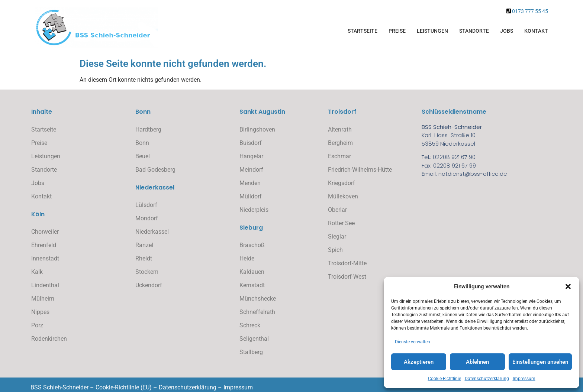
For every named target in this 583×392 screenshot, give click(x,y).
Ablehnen (477, 362)
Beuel (143, 156)
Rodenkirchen (49, 339)
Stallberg (251, 352)
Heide (247, 258)
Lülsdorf (146, 205)
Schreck (250, 325)
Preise (397, 31)
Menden (250, 183)
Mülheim (43, 299)
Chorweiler (45, 232)
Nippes (40, 312)
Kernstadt (252, 285)
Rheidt (144, 258)
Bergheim (340, 143)
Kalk (37, 272)
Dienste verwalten (413, 342)
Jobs (507, 31)
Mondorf (147, 218)
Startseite (363, 31)
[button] (568, 286)
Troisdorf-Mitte (347, 263)
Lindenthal (45, 285)
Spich (335, 250)
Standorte (474, 31)
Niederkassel (152, 232)
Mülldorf (251, 196)
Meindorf (251, 170)
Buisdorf (251, 143)
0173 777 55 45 (530, 11)
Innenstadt (45, 258)
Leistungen (432, 31)
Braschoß (252, 245)
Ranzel (144, 245)
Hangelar (251, 156)
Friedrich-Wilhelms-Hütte (360, 170)
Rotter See (341, 223)
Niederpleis (254, 210)
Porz (37, 325)
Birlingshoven (257, 129)
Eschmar (339, 156)
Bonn (142, 143)
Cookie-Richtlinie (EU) (124, 387)
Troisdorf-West (347, 277)
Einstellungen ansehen (540, 362)
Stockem (147, 272)
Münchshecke (258, 299)
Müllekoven (343, 196)
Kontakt (536, 31)
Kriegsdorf (342, 183)
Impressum (524, 379)
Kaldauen (252, 272)
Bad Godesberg (155, 170)
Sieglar (337, 237)
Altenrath (340, 129)
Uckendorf (149, 285)
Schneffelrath (257, 312)
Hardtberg (148, 129)
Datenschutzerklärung (487, 379)
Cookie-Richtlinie (445, 379)
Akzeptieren (419, 362)
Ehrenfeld (44, 245)
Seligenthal (254, 339)
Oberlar (337, 210)
